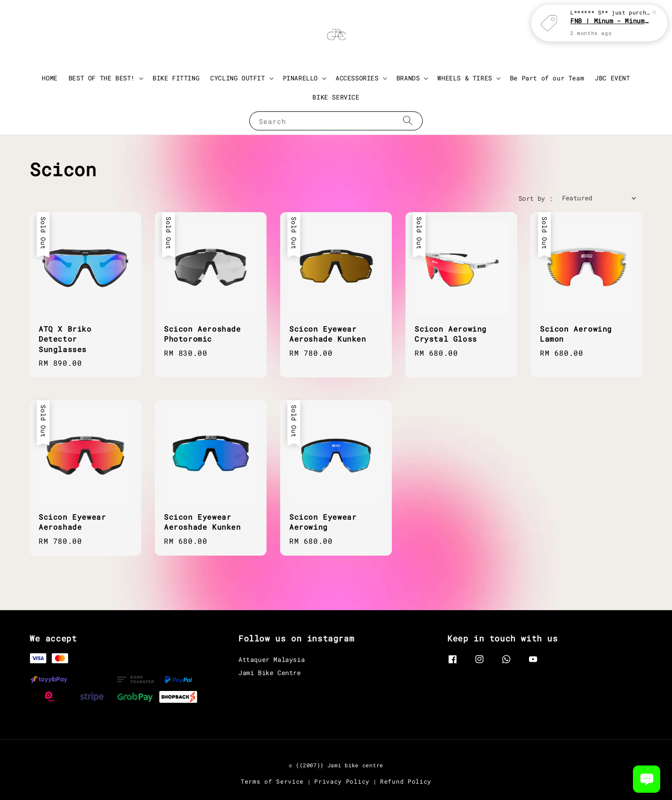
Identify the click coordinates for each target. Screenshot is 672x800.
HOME (49, 78)
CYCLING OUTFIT (237, 78)
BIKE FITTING (176, 78)
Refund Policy (406, 781)
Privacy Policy (342, 781)
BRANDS (408, 78)
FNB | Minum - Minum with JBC (610, 21)
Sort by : (536, 198)
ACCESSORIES (357, 78)
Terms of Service (272, 781)
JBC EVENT (612, 78)
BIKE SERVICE (336, 97)
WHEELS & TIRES (464, 78)
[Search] (408, 121)
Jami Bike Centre (270, 673)
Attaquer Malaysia (272, 660)
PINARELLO (300, 78)
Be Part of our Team (547, 78)
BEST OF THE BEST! (102, 78)
